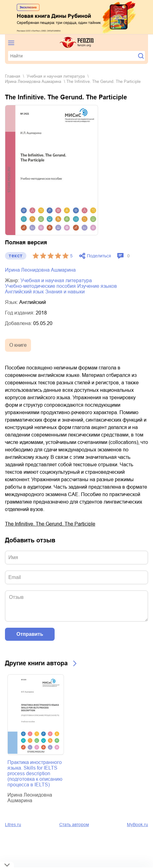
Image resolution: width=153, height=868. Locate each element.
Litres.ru (13, 825)
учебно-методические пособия (40, 286)
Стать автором (74, 825)
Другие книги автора (36, 663)
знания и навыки (65, 292)
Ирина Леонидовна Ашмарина (33, 81)
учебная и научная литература (56, 76)
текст (16, 256)
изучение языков (97, 286)
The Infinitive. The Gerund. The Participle (50, 524)
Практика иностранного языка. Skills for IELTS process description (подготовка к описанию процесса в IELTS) (35, 773)
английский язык (24, 292)
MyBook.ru (137, 825)
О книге (18, 345)
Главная (13, 76)
